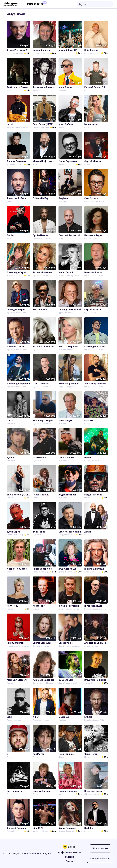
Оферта (69, 861)
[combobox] (95, 4)
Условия (69, 857)
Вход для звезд (100, 848)
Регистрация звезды (100, 859)
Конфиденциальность (69, 852)
